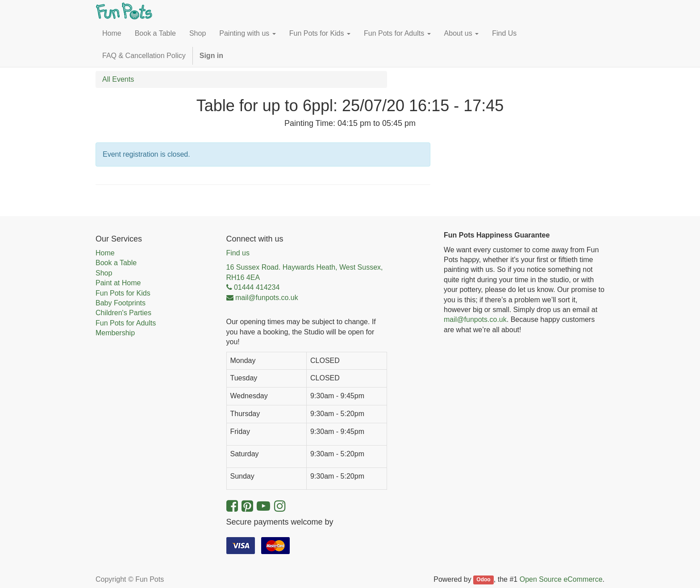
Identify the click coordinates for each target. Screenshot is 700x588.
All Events (118, 79)
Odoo (483, 580)
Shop (104, 273)
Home (105, 253)
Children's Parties (123, 313)
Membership (115, 333)
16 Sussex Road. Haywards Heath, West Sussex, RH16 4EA (305, 272)
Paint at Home (118, 283)
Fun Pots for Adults (126, 323)
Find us (238, 253)
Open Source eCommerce (561, 579)
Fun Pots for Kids (123, 293)
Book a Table (116, 263)
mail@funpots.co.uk (475, 319)
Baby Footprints (121, 303)
